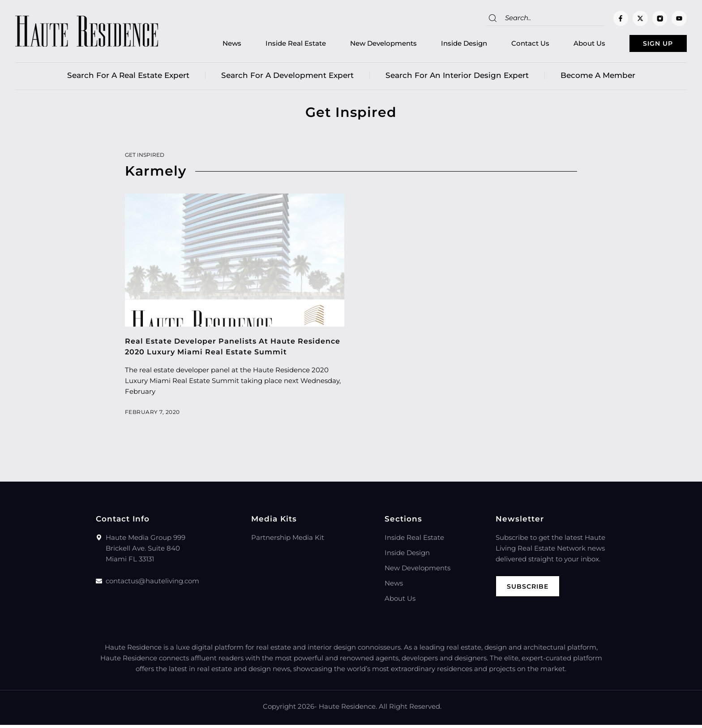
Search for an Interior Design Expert (457, 78)
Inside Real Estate (277, 45)
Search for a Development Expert (287, 78)
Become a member (598, 78)
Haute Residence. (348, 709)
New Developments (365, 45)
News (213, 45)
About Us (571, 45)
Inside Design (445, 45)
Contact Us (512, 45)
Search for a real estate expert (128, 78)
